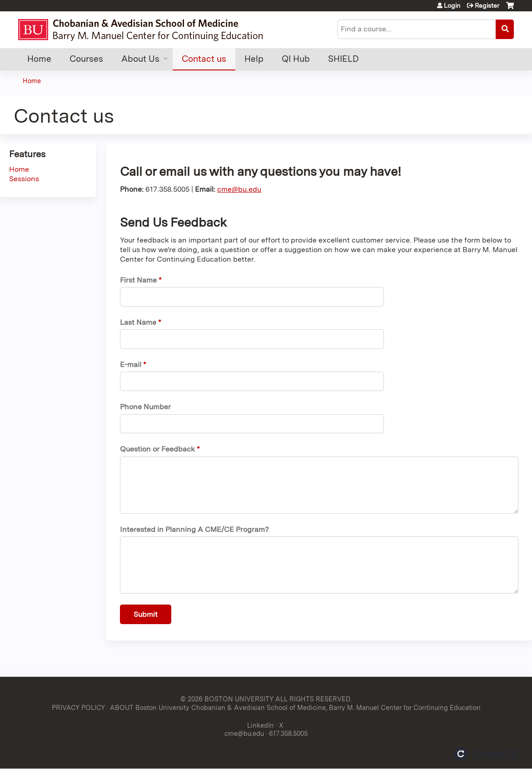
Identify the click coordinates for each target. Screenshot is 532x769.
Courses (86, 59)
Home (39, 59)
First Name (138, 280)
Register (487, 5)
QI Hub (296, 59)
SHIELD (343, 59)
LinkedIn (261, 725)
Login (452, 5)
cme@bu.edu (239, 189)
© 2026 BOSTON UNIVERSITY (227, 699)
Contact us (204, 59)
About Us (140, 59)
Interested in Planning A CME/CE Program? (194, 529)
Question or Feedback (157, 449)
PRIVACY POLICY (78, 707)
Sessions (24, 179)
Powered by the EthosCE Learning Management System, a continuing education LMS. (486, 754)
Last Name (138, 322)
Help (254, 59)
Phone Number (145, 407)
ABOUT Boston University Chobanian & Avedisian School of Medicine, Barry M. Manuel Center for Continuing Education (295, 707)
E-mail (131, 365)
